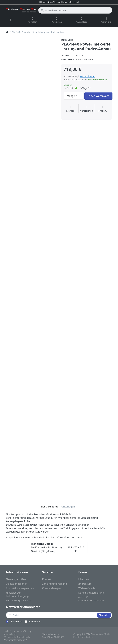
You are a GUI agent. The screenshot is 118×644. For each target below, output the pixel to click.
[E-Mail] (51, 615)
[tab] (49, 507)
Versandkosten (88, 76)
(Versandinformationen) (15, 640)
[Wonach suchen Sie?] (75, 10)
